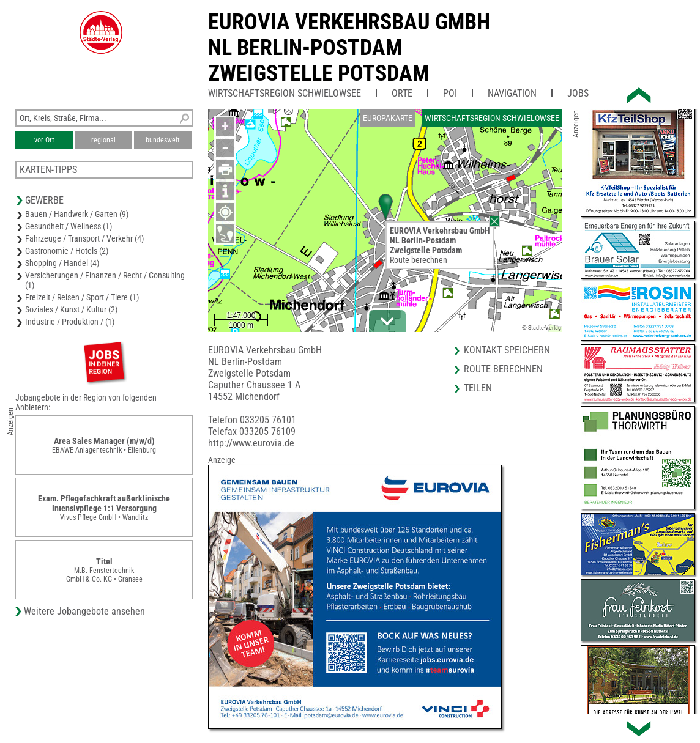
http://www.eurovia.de (251, 443)
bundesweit (163, 140)
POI (450, 93)
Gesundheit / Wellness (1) (69, 226)
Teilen (478, 388)
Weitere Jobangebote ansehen (84, 611)
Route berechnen (419, 260)
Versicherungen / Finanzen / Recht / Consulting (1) (105, 280)
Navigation (512, 93)
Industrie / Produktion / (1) (70, 322)
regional (103, 140)
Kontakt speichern (507, 350)
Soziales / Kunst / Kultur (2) (71, 309)
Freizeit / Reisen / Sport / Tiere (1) (82, 297)
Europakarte (388, 118)
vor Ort (44, 140)
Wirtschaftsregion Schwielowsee (285, 93)
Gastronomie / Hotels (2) (67, 251)
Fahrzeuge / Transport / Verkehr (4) (84, 238)
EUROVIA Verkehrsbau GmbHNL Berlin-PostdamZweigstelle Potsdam (349, 48)
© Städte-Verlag (542, 327)
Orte (402, 93)
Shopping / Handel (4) (62, 263)
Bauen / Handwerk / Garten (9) (77, 214)
